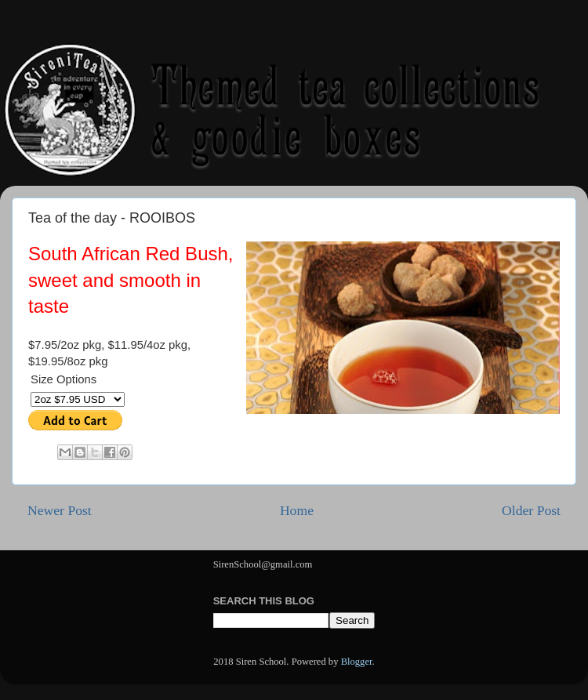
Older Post (531, 510)
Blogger (357, 662)
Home (297, 510)
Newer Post (60, 510)
